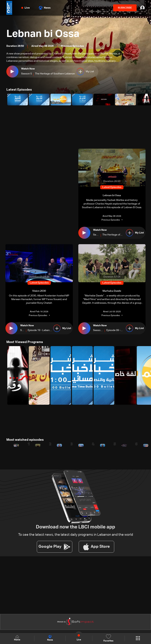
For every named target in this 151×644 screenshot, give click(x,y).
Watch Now (28, 69)
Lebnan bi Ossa (43, 34)
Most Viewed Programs (25, 342)
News (45, 8)
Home (17, 638)
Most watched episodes (25, 440)
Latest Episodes (19, 90)
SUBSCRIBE (125, 8)
